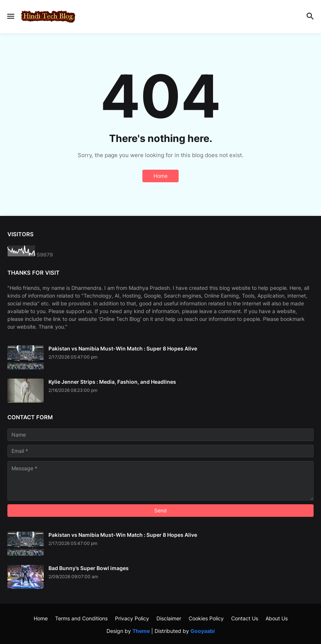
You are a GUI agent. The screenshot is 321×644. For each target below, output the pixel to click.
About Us (277, 618)
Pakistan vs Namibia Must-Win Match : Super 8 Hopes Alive (123, 348)
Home (160, 176)
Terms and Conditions (81, 618)
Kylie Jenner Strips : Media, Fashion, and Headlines (112, 382)
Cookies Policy (206, 618)
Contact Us (245, 618)
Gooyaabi (203, 631)
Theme (141, 631)
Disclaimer (169, 618)
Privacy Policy (132, 618)
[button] (10, 17)
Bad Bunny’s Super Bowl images (89, 568)
